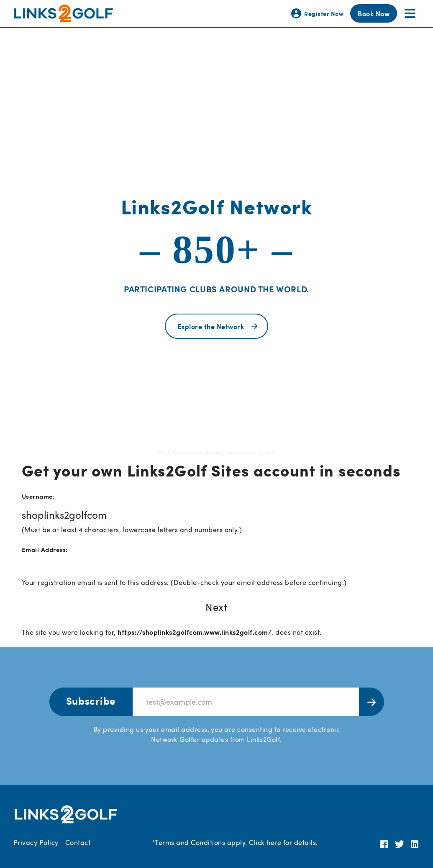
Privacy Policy (36, 842)
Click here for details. (283, 842)
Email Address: (45, 549)
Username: (38, 496)
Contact (78, 842)
